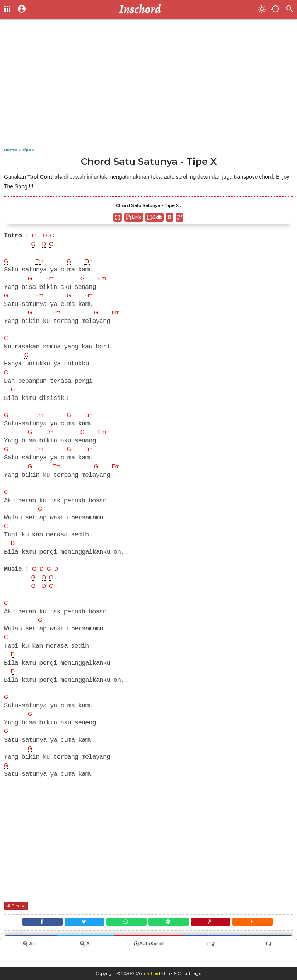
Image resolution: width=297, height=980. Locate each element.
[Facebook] (34, 935)
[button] (261, 935)
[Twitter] (80, 935)
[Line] (170, 935)
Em (41, 263)
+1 (211, 959)
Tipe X (19, 918)
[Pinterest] (215, 935)
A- (85, 959)
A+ (29, 959)
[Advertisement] (148, 85)
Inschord (151, 974)
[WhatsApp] (125, 935)
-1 (269, 959)
